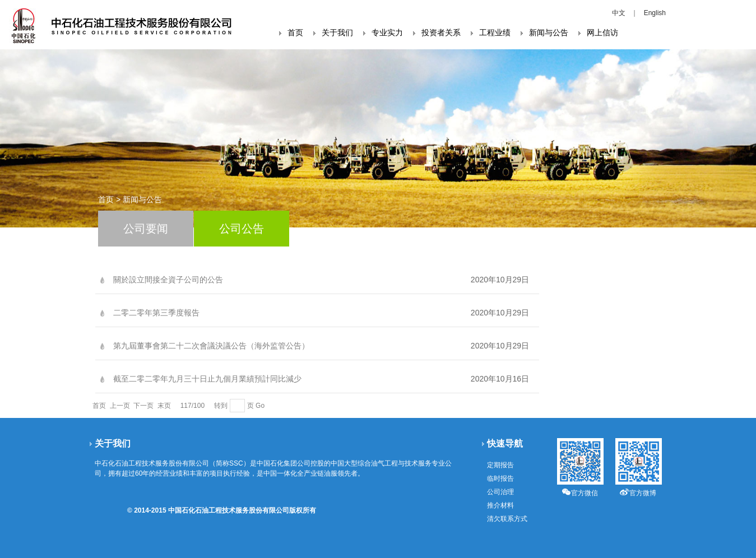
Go (260, 406)
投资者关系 (441, 32)
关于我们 (337, 32)
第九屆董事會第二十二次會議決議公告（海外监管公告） (211, 346)
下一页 (143, 406)
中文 (619, 13)
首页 (295, 32)
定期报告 (500, 465)
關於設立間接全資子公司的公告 (168, 280)
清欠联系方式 (507, 519)
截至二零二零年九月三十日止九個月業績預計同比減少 (207, 379)
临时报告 (500, 478)
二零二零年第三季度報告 (156, 313)
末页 (164, 406)
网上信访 (602, 32)
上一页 (120, 406)
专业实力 (387, 32)
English (655, 13)
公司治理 (500, 492)
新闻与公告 (549, 32)
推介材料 (500, 505)
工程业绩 (495, 32)
